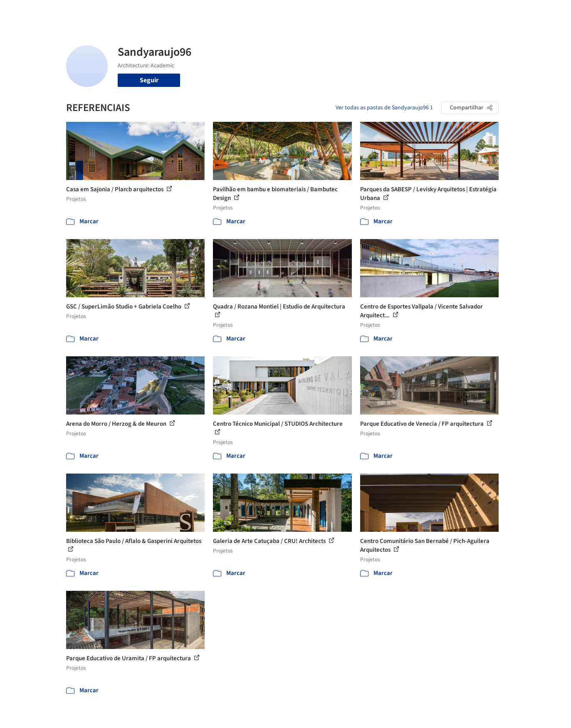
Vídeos (408, 12)
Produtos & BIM (340, 12)
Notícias (381, 12)
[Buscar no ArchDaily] (159, 12)
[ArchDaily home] (36, 12)
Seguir (149, 80)
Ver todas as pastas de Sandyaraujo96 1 (384, 108)
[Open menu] (535, 12)
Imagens (299, 12)
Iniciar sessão (454, 12)
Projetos (268, 12)
